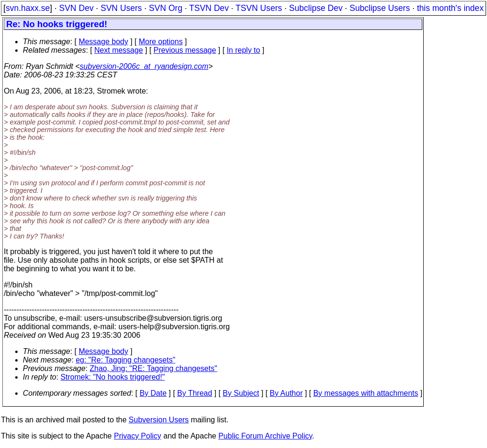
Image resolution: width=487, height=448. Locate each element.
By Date (153, 393)
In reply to (243, 50)
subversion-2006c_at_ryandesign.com (144, 66)
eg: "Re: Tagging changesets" (125, 360)
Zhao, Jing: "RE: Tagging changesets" (154, 368)
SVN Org (166, 8)
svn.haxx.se (28, 8)
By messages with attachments (366, 393)
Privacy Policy (137, 436)
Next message (118, 50)
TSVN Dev (209, 8)
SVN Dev (76, 8)
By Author (286, 393)
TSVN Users (259, 8)
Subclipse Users (380, 8)
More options (161, 42)
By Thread (195, 393)
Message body (103, 42)
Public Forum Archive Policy (265, 436)
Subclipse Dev (316, 8)
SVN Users (121, 8)
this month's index (450, 8)
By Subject (241, 393)
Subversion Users (159, 420)
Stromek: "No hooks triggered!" (112, 377)
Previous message (185, 50)
